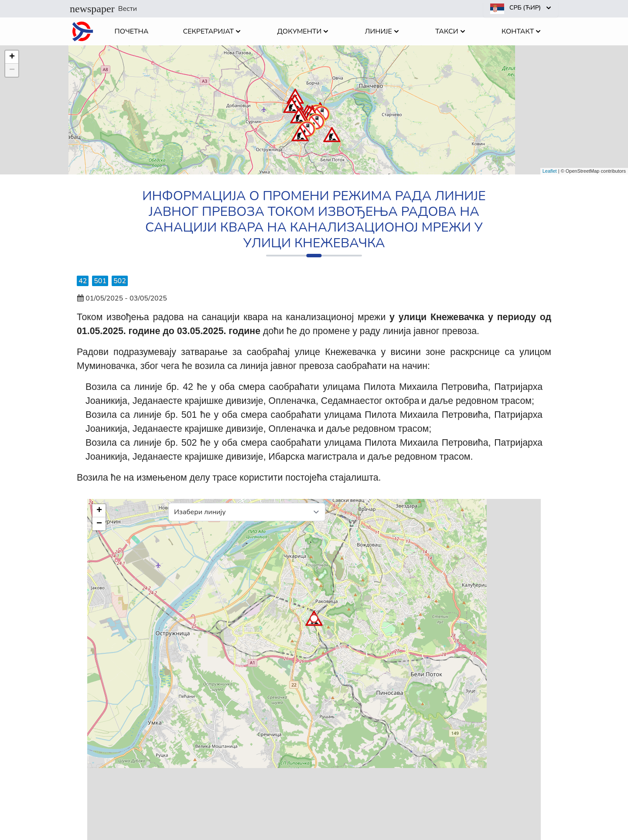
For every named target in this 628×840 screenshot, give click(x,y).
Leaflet (550, 171)
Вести (103, 9)
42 (83, 281)
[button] (299, 116)
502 (120, 281)
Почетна (132, 31)
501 (100, 281)
